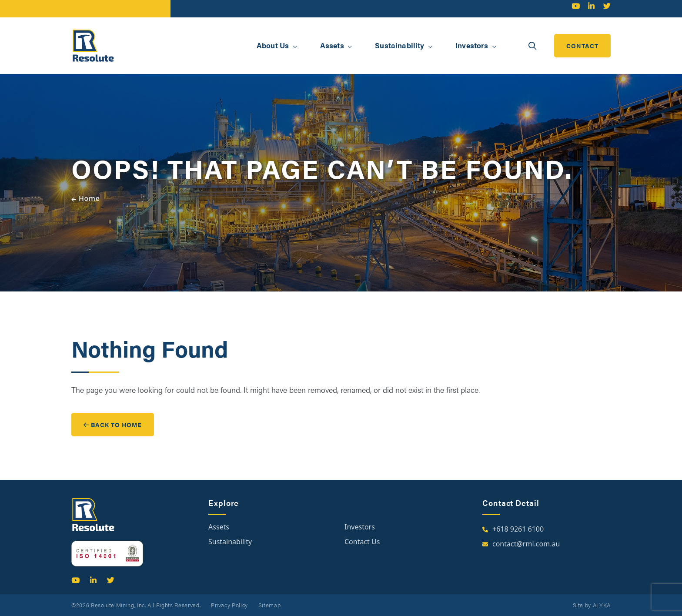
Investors (360, 527)
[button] (295, 47)
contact (582, 46)
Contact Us (362, 542)
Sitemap (270, 605)
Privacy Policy (229, 605)
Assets (219, 527)
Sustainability (230, 542)
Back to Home (113, 425)
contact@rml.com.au (526, 544)
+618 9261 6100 (518, 529)
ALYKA (602, 605)
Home (89, 198)
